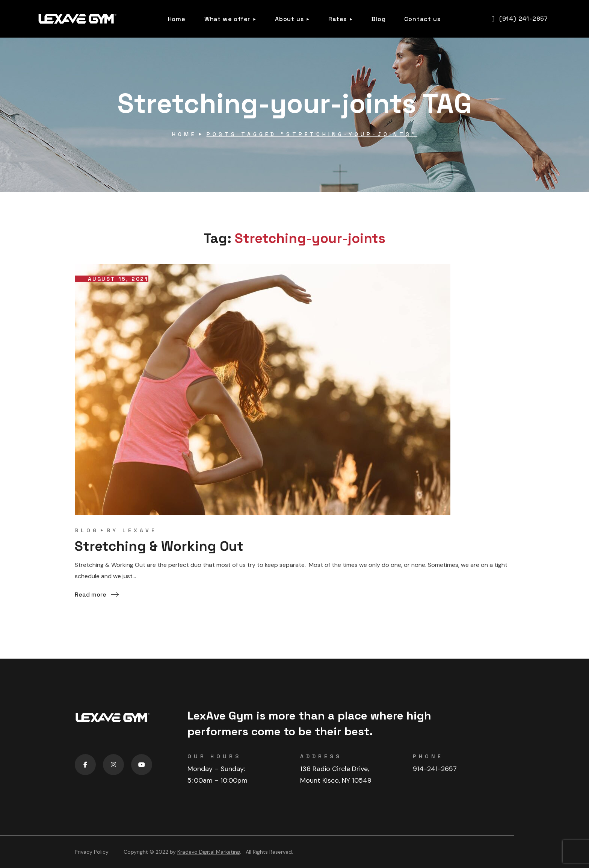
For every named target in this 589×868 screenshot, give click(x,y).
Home (184, 134)
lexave (140, 530)
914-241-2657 (435, 769)
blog (87, 530)
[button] (520, 19)
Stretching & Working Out (159, 546)
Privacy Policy (92, 852)
